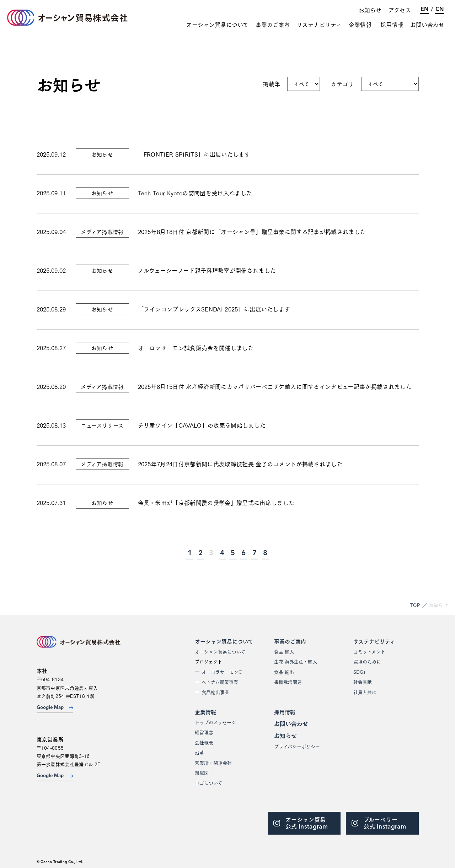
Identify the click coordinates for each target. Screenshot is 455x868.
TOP (415, 605)
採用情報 (392, 25)
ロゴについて (208, 782)
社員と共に (365, 692)
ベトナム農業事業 (220, 682)
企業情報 (360, 25)
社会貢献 (363, 682)
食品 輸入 (284, 651)
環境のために (367, 661)
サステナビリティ (319, 25)
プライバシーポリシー (297, 746)
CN (440, 10)
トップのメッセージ (215, 722)
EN (424, 10)
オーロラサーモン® (222, 672)
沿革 (199, 752)
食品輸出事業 (215, 692)
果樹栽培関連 (288, 682)
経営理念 (204, 732)
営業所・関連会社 (213, 763)
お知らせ (370, 10)
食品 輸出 (284, 672)
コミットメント (369, 651)
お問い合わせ (427, 25)
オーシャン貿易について (217, 25)
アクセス (400, 10)
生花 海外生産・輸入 (296, 661)
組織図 (202, 772)
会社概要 (204, 742)
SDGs (359, 672)
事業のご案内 (273, 25)
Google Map (55, 708)
